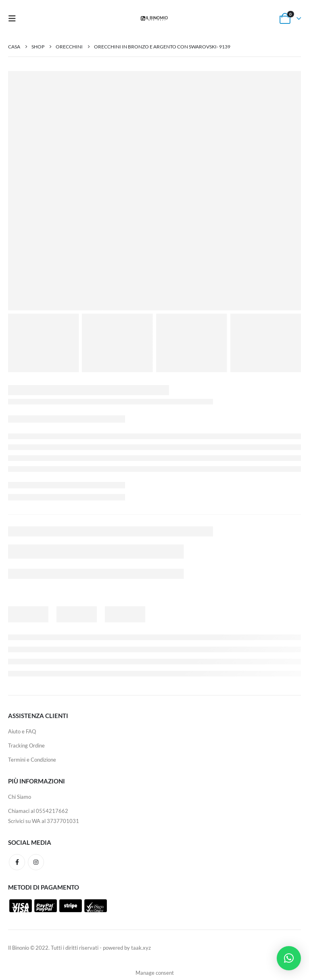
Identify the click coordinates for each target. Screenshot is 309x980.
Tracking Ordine (26, 745)
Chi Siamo (20, 797)
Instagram (36, 862)
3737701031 (63, 821)
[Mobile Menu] (15, 18)
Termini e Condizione (32, 760)
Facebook (17, 862)
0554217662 (52, 811)
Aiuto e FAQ (22, 731)
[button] (289, 958)
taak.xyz (141, 948)
